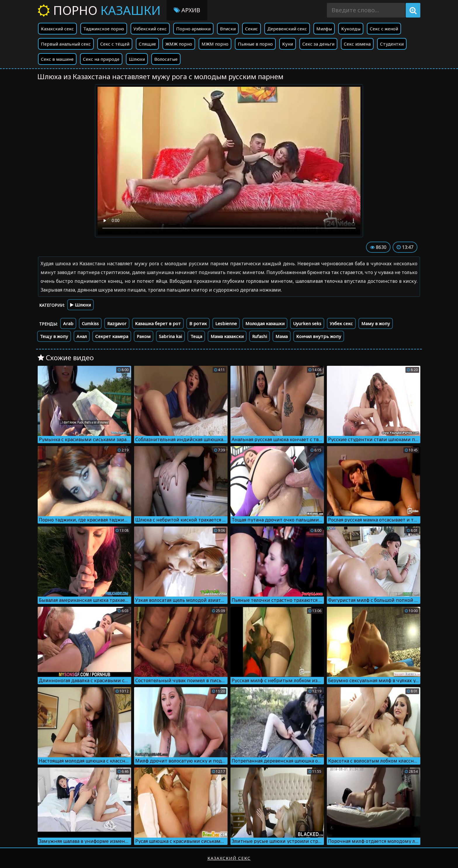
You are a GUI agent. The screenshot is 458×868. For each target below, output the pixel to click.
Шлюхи (137, 59)
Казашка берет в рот (158, 323)
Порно (99, 10)
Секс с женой (384, 29)
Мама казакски (227, 336)
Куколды (351, 29)
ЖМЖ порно (179, 44)
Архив (187, 10)
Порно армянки (193, 29)
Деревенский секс (287, 29)
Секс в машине (57, 59)
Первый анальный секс (66, 44)
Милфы (324, 29)
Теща (196, 336)
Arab (68, 323)
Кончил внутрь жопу (319, 336)
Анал (82, 336)
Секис (251, 29)
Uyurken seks (307, 323)
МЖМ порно (215, 44)
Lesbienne (226, 323)
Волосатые (166, 59)
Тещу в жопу (54, 336)
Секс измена (357, 44)
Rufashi (260, 336)
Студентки (392, 44)
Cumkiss (90, 323)
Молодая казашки (265, 323)
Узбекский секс (150, 29)
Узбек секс (341, 323)
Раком (144, 336)
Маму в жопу (376, 323)
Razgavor (117, 323)
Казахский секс (57, 29)
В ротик (198, 323)
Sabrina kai (170, 336)
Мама (282, 336)
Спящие (147, 44)
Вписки (228, 29)
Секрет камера (112, 336)
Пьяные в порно (255, 44)
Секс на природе (101, 59)
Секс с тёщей (115, 44)
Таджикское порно (104, 29)
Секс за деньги (318, 44)
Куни (288, 44)
